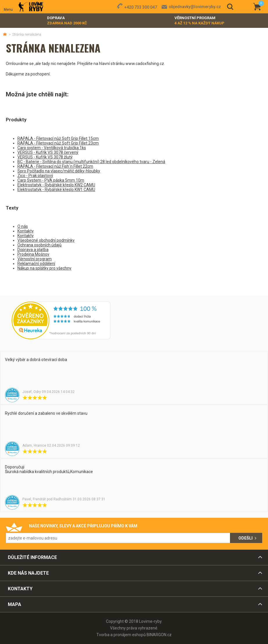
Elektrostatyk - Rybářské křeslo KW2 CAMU (56, 185)
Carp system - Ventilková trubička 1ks (52, 148)
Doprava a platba (33, 250)
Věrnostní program (199, 21)
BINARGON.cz (159, 635)
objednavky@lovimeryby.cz (195, 7)
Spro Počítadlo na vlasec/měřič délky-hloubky (59, 171)
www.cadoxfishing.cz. (145, 64)
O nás (23, 226)
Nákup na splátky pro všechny (44, 268)
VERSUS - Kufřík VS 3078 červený (48, 152)
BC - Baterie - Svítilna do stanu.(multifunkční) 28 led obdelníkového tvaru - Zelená (91, 162)
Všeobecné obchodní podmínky (46, 240)
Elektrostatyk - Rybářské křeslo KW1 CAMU (56, 190)
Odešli (245, 538)
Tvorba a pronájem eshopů (121, 635)
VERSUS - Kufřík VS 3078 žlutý (45, 157)
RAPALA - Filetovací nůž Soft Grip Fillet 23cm (58, 143)
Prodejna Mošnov (33, 254)
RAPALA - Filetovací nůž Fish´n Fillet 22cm (55, 166)
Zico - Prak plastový (35, 176)
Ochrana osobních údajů (39, 245)
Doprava (67, 21)
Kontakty (26, 231)
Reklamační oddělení (36, 264)
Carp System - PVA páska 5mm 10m (51, 180)
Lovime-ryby (31, 7)
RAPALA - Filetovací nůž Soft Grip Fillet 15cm (58, 138)
